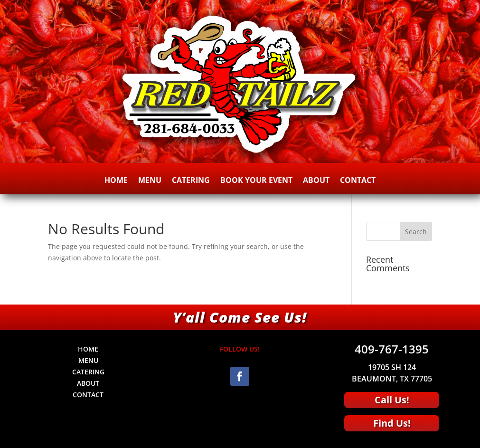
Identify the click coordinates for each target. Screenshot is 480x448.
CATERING (191, 181)
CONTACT (358, 181)
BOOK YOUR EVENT (256, 181)
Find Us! (392, 423)
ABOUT (316, 181)
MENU (150, 181)
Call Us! (392, 400)
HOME (116, 181)
